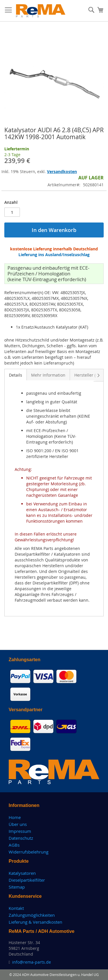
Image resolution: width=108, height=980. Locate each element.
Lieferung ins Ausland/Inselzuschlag (54, 255)
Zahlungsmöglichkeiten (32, 915)
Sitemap (17, 887)
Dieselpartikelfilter (27, 880)
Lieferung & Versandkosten (35, 922)
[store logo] (41, 11)
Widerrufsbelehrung (29, 852)
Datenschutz (21, 838)
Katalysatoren (22, 873)
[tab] (16, 375)
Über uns (18, 824)
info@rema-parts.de (32, 962)
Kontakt (16, 908)
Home (15, 817)
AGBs (14, 845)
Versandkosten (62, 171)
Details (16, 375)
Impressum (20, 831)
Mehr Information (48, 375)
